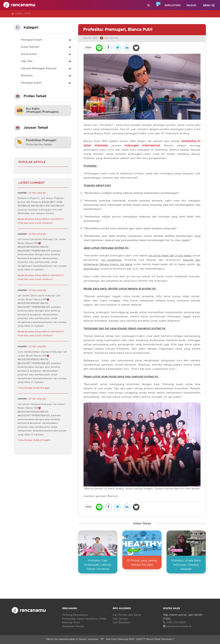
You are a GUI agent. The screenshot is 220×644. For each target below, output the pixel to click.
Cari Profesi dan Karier (127, 615)
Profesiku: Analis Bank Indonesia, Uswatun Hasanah (186, 565)
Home (19, 14)
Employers (173, 5)
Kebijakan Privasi (73, 626)
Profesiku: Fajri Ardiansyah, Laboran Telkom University (98, 565)
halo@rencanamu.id (177, 626)
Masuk (191, 5)
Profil (28, 14)
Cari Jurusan (120, 619)
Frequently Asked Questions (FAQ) (84, 619)
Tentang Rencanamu (75, 615)
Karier (133, 550)
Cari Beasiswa (121, 623)
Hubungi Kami (71, 623)
